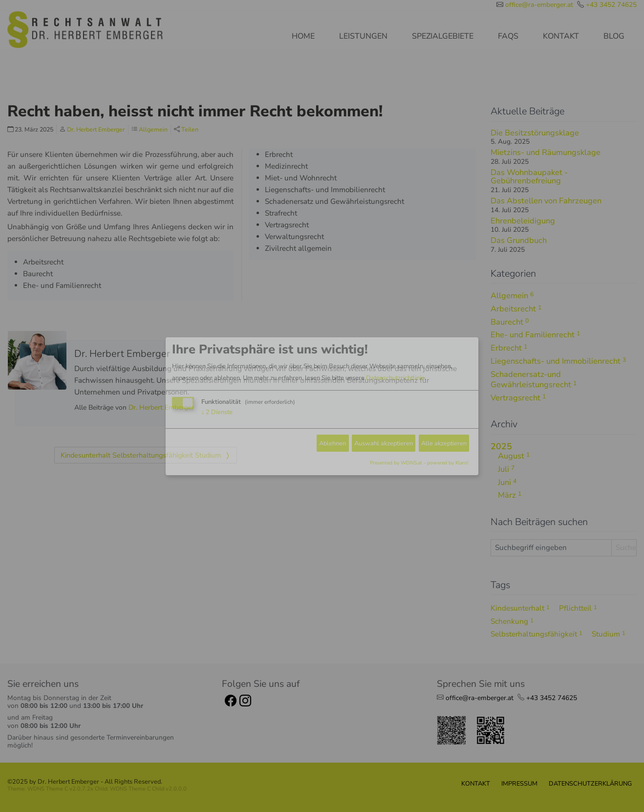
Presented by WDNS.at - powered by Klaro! (419, 463)
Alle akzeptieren (444, 443)
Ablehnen (333, 443)
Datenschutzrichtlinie (395, 378)
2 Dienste (217, 412)
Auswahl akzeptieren (384, 443)
